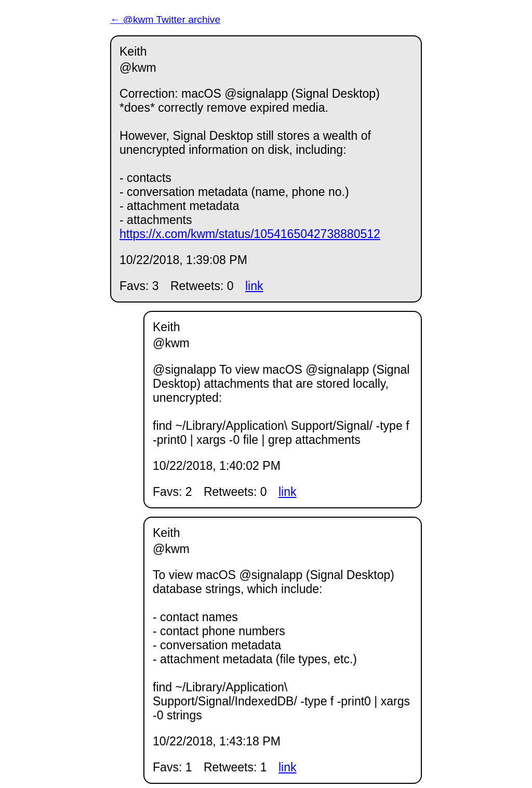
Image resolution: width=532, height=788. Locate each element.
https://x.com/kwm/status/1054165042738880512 (250, 234)
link (254, 286)
